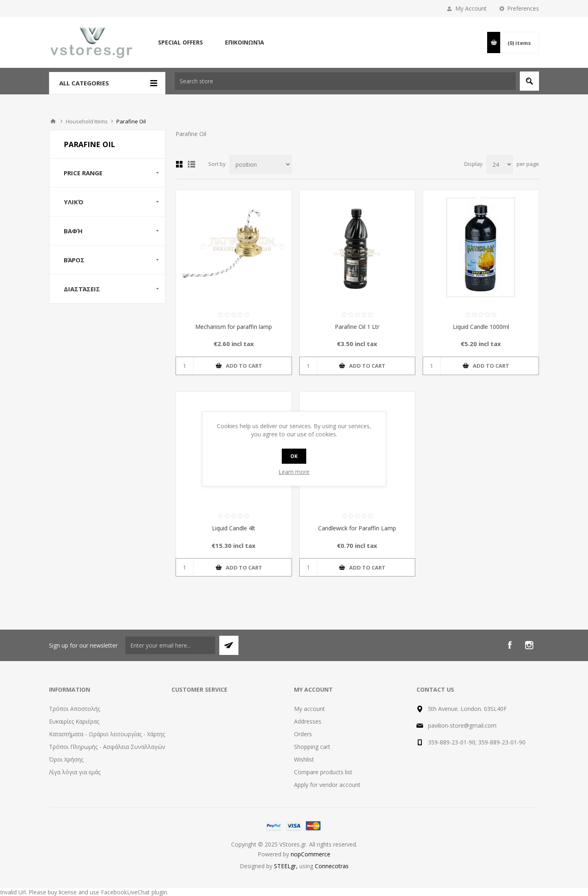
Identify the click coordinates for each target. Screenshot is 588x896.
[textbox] (345, 81)
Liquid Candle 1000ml (481, 327)
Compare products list (323, 772)
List (192, 164)
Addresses (308, 721)
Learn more (294, 472)
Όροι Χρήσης (66, 759)
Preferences (523, 8)
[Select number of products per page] (500, 164)
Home (53, 121)
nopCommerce (311, 854)
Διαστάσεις (82, 289)
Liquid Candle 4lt (234, 528)
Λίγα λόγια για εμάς (75, 772)
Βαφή (73, 231)
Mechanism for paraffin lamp (234, 327)
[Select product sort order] (261, 164)
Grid (179, 164)
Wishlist (304, 759)
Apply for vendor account (327, 785)
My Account (471, 8)
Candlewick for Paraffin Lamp (357, 528)
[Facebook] (510, 645)
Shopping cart (312, 747)
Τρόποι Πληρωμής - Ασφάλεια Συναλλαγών (107, 747)
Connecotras (332, 866)
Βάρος (74, 260)
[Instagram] (529, 645)
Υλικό (73, 202)
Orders (303, 734)
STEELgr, (287, 866)
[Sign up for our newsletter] (170, 645)
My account (310, 709)
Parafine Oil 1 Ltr (357, 327)
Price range (83, 173)
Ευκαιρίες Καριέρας (74, 721)
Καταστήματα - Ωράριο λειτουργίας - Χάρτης (107, 734)
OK (294, 456)
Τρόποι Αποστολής (75, 709)
